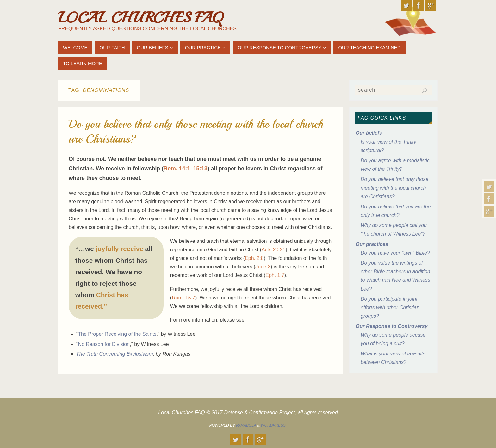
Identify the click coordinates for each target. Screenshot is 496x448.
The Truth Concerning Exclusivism (115, 354)
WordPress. (274, 425)
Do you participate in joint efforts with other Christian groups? (390, 307)
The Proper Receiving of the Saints (117, 334)
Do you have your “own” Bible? (395, 253)
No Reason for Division (104, 344)
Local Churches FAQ (140, 18)
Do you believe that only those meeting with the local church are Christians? (394, 188)
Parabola (246, 425)
